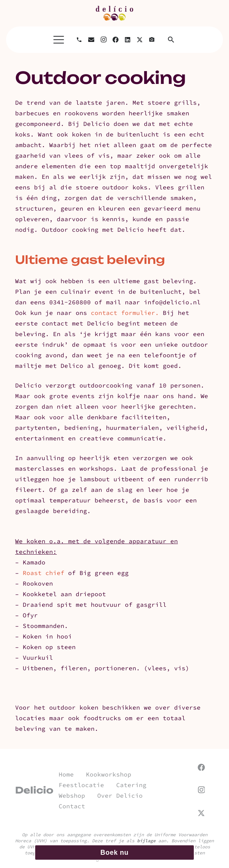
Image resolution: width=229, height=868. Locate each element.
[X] (140, 40)
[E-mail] (91, 40)
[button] (59, 40)
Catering (131, 785)
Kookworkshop (109, 774)
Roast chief (45, 573)
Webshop (72, 795)
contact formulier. (125, 313)
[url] (114, 13)
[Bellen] (79, 40)
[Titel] (152, 40)
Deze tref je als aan (129, 841)
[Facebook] (115, 40)
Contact (72, 806)
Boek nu (114, 852)
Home (66, 774)
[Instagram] (103, 40)
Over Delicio (120, 795)
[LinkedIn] (128, 40)
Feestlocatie (81, 785)
